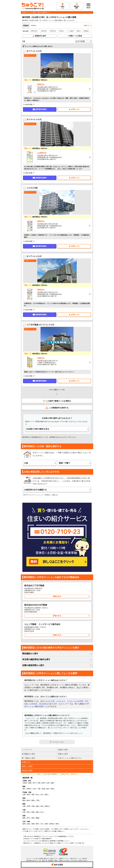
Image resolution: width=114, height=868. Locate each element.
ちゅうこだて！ (75, 829)
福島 (52, 783)
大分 (42, 824)
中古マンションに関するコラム (70, 758)
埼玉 (34, 789)
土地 (26, 463)
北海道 (25, 783)
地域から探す (63, 750)
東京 (24, 789)
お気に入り (26, 762)
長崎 (33, 824)
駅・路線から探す (29, 758)
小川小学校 (50, 701)
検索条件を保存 (39, 36)
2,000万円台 (44, 31)
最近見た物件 (27, 771)
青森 (30, 783)
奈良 (42, 806)
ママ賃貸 (36, 829)
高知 (33, 818)
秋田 (43, 783)
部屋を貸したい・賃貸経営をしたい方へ (35, 843)
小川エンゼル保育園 (75, 701)
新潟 (28, 795)
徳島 (24, 818)
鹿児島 (52, 824)
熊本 (37, 824)
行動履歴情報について (64, 836)
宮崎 (46, 824)
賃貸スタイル (27, 829)
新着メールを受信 (75, 36)
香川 (28, 818)
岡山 (28, 812)
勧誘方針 (45, 841)
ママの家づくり (28, 831)
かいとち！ (85, 829)
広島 (24, 812)
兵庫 (28, 806)
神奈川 (29, 789)
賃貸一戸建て (65, 463)
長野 (33, 795)
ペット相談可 (70, 31)
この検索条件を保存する (57, 408)
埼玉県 (39, 774)
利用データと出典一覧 (77, 843)
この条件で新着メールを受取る (57, 401)
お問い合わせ (27, 836)
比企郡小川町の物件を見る (38, 429)
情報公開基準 (46, 839)
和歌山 (47, 806)
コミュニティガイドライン (31, 841)
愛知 (24, 800)
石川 (42, 795)
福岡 (24, 824)
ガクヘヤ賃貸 (64, 829)
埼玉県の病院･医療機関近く (51, 774)
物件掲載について (63, 841)
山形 (48, 783)
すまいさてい (39, 831)
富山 (37, 795)
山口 (42, 812)
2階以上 (79, 31)
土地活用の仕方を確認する (35, 490)
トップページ (27, 750)
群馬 (52, 789)
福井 (46, 795)
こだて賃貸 (54, 829)
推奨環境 (53, 841)
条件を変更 (57, 865)
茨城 (43, 789)
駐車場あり (87, 31)
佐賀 (28, 824)
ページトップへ (58, 742)
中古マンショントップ (28, 774)
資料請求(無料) (40, 109)
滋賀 (37, 806)
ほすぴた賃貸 (45, 829)
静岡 (33, 800)
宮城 (39, 783)
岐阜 (28, 800)
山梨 (24, 795)
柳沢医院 (73, 774)
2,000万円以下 (34, 31)
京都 (33, 806)
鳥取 (33, 812)
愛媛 (37, 818)
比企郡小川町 (65, 774)
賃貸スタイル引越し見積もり (54, 831)
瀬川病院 (43, 704)
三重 (37, 800)
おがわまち (61, 701)
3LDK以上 (62, 31)
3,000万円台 (53, 31)
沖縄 (57, 824)
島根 (37, 812)
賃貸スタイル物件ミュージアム (59, 843)
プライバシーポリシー (49, 836)
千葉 (39, 789)
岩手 (34, 783)
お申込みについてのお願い (31, 839)
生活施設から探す (29, 754)
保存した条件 (27, 766)
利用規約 (37, 836)
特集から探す (63, 754)
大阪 (24, 806)
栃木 (48, 789)
